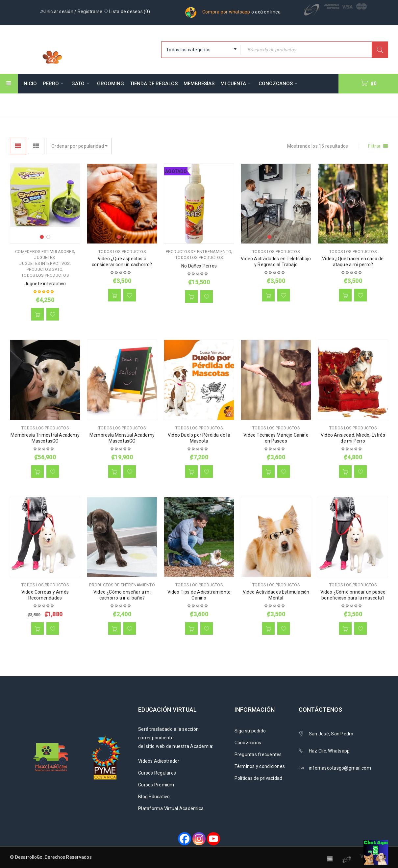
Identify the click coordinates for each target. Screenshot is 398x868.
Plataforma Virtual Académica (171, 808)
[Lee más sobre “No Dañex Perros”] (191, 296)
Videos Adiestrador (159, 761)
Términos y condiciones (260, 766)
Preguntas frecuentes (258, 754)
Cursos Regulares (157, 773)
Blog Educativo (154, 797)
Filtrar (374, 146)
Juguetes (44, 258)
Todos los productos (45, 275)
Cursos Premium (156, 785)
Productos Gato (45, 269)
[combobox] (201, 50)
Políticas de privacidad (259, 778)
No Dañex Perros (199, 266)
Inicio (245, 105)
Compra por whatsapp (226, 12)
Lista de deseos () (127, 12)
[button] (37, 314)
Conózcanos (248, 743)
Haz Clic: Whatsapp (330, 751)
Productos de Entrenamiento (199, 252)
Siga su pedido (250, 731)
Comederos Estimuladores (45, 252)
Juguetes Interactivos (44, 264)
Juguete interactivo (45, 284)
